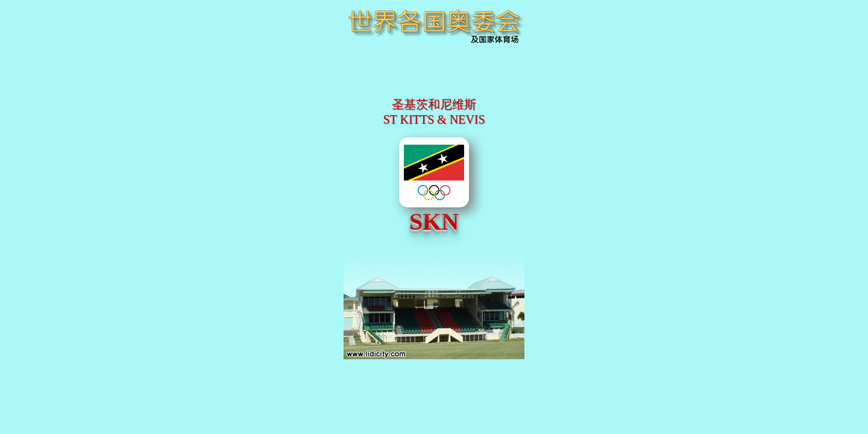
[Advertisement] (434, 81)
